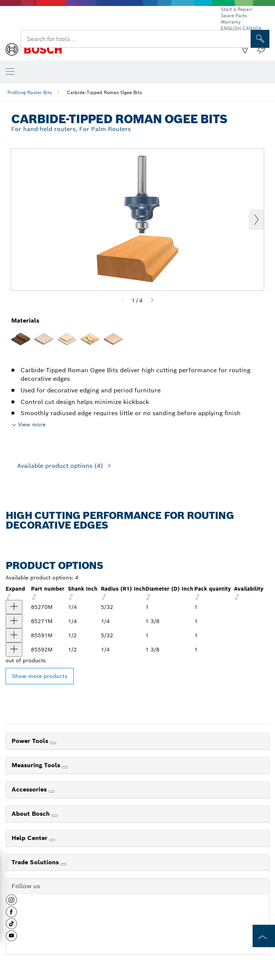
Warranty (231, 22)
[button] (11, 903)
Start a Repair (237, 9)
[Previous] (123, 301)
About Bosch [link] (32, 814)
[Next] (152, 301)
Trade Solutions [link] (36, 862)
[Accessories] (52, 791)
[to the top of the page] (264, 936)
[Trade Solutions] (64, 864)
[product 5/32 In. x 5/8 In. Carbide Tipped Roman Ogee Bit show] (14, 607)
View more (32, 424)
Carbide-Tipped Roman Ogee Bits (104, 92)
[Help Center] (52, 840)
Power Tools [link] (31, 741)
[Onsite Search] (260, 39)
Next (256, 220)
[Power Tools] (53, 743)
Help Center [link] (30, 838)
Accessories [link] (30, 789)
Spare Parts (234, 15)
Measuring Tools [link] (37, 765)
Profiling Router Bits (30, 92)
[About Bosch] (55, 816)
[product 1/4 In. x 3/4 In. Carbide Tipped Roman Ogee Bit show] (14, 621)
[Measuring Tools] (65, 767)
